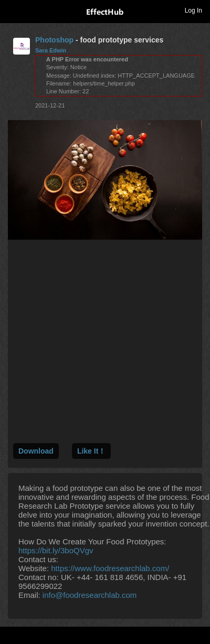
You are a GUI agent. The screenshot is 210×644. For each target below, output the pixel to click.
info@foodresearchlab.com (90, 595)
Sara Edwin (51, 50)
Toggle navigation (13, 10)
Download (36, 451)
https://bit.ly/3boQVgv (56, 550)
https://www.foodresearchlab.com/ (110, 568)
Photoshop (54, 40)
